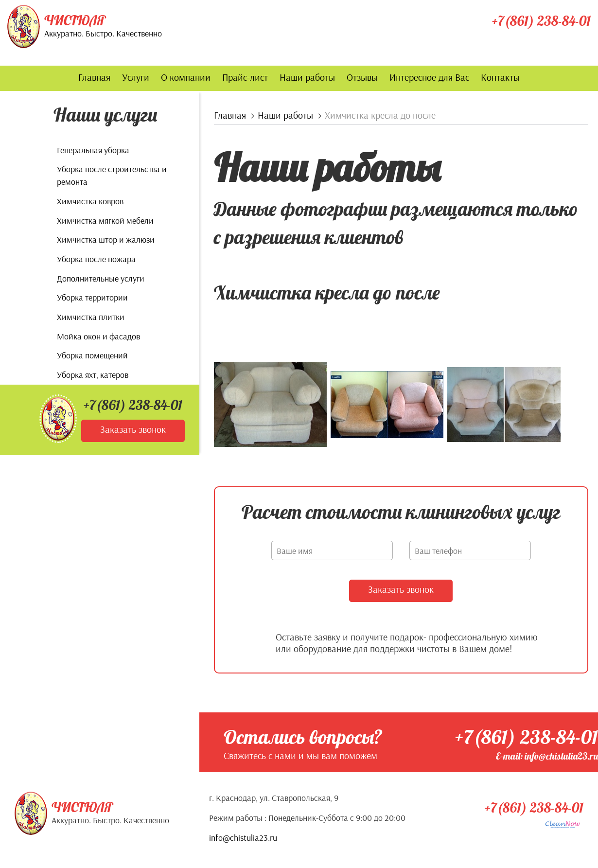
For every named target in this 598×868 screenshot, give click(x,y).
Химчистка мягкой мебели (105, 221)
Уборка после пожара (96, 259)
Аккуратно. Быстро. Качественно (103, 33)
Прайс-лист (245, 77)
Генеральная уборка (93, 150)
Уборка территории (92, 297)
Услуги (136, 77)
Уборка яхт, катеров (93, 375)
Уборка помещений (92, 355)
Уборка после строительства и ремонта (112, 175)
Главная (94, 77)
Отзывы (362, 77)
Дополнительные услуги (101, 278)
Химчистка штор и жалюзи (106, 239)
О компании (186, 77)
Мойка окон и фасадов (98, 336)
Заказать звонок (133, 429)
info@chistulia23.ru (243, 837)
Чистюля (75, 20)
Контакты (500, 77)
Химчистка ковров (90, 201)
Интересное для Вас (429, 77)
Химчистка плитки (91, 317)
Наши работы (307, 77)
